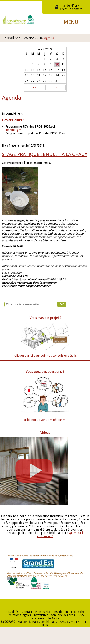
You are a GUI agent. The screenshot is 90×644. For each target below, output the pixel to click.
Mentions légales (20, 615)
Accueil (9, 38)
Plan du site (43, 612)
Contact (27, 612)
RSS (81, 615)
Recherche (78, 612)
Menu (71, 22)
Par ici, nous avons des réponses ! (45, 420)
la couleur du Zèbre (46, 618)
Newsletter (41, 615)
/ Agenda (48, 38)
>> (55, 88)
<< (35, 88)
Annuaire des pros (63, 615)
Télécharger (13, 130)
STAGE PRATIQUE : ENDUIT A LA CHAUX (45, 154)
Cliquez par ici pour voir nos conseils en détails (45, 356)
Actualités (12, 612)
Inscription (61, 612)
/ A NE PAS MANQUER (28, 38)
